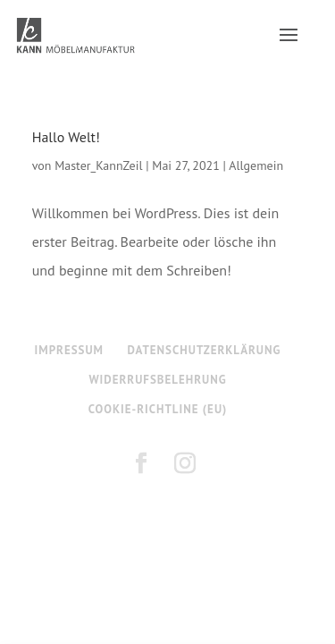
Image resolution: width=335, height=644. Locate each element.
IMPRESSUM (69, 350)
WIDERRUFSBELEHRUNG (157, 380)
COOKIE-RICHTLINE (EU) (158, 409)
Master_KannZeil (98, 165)
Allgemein (256, 165)
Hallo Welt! (66, 137)
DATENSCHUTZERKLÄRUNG (205, 350)
